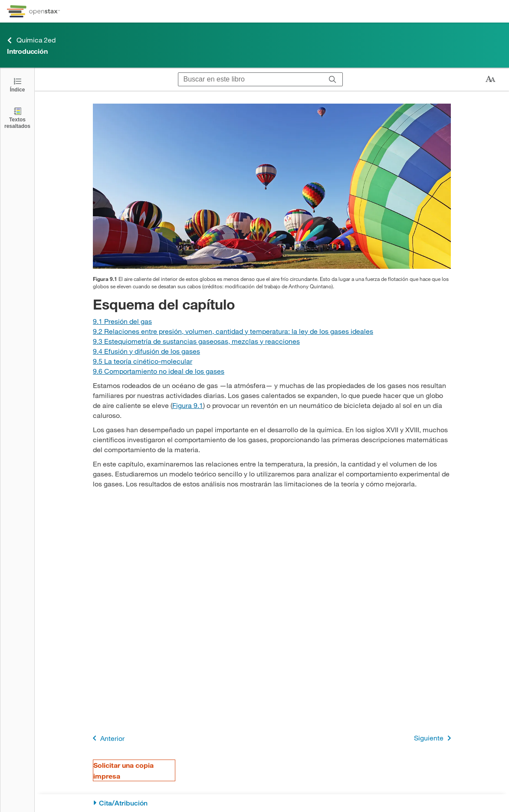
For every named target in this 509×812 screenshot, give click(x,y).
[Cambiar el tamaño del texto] (490, 79)
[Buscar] (333, 79)
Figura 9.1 (188, 405)
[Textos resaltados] (17, 118)
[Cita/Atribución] (272, 803)
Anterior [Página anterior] (107, 738)
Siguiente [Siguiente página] (434, 738)
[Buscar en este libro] (251, 79)
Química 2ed (31, 40)
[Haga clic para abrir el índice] (17, 84)
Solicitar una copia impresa (123, 770)
